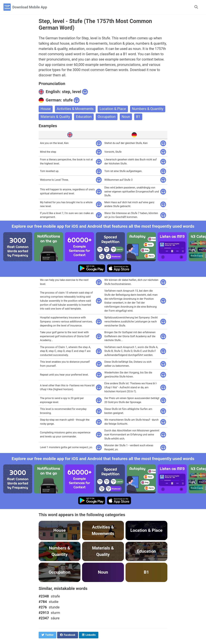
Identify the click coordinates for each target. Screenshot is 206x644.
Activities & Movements (75, 109)
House (46, 109)
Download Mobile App (30, 7)
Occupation (107, 117)
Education (84, 117)
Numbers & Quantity (148, 109)
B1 (138, 117)
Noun (126, 117)
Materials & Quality (55, 117)
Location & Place (113, 109)
